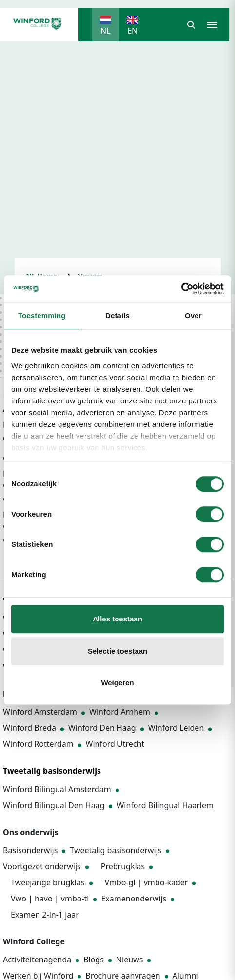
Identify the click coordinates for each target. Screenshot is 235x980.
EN (132, 31)
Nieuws (129, 960)
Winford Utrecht (115, 744)
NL (106, 31)
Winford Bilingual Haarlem (165, 805)
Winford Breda (29, 728)
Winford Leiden (176, 728)
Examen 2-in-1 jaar (45, 915)
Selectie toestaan (118, 651)
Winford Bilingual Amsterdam (57, 789)
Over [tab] (193, 315)
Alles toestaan (117, 619)
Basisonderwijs (30, 850)
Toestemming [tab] (42, 315)
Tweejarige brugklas (48, 882)
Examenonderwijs (134, 899)
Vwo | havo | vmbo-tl (50, 899)
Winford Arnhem (120, 712)
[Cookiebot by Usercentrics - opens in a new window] (181, 289)
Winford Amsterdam (40, 712)
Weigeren (117, 683)
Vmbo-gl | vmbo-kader (147, 882)
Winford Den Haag (102, 728)
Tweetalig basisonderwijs (116, 850)
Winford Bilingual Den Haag (54, 805)
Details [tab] (117, 315)
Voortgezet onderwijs (42, 866)
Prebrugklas (123, 866)
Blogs (94, 960)
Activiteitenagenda (37, 960)
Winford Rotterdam (38, 744)
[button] (191, 25)
